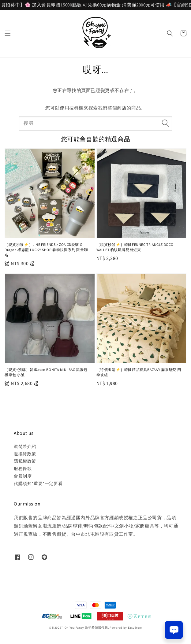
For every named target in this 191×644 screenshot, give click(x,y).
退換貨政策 (25, 454)
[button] (8, 33)
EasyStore (135, 628)
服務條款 (23, 468)
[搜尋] (165, 123)
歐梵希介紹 (25, 446)
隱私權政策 (25, 461)
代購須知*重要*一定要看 (38, 483)
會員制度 (23, 476)
